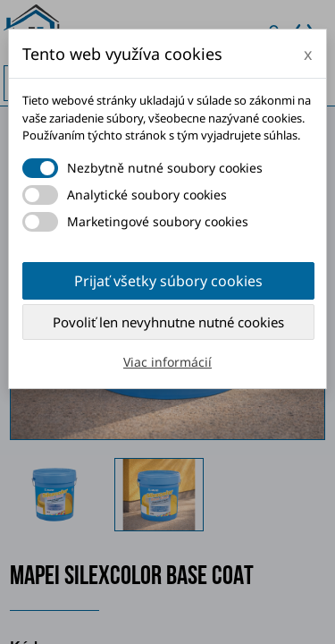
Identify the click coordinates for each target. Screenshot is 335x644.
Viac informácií (167, 362)
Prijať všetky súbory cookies (168, 281)
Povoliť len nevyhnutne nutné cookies (168, 322)
